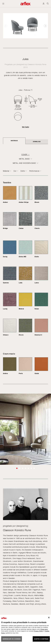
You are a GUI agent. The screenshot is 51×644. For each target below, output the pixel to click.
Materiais (14, 141)
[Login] (44, 4)
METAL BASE (24, 159)
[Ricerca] (48, 4)
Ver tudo (25, 127)
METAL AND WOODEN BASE (24, 163)
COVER (24, 155)
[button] (45, 26)
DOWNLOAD (37, 142)
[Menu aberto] (3, 4)
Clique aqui (44, 629)
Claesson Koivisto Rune (37, 64)
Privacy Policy (39, 631)
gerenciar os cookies (12, 639)
